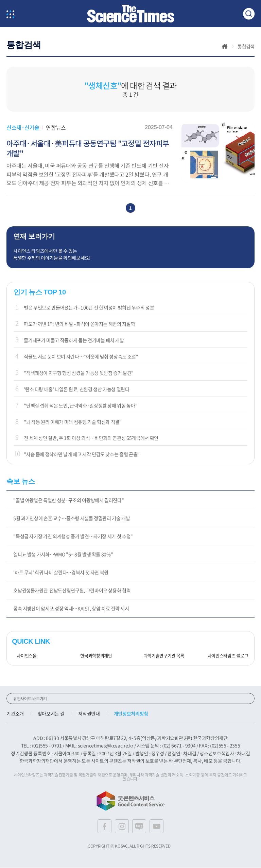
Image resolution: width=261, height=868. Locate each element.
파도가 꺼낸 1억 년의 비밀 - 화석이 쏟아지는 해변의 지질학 (79, 324)
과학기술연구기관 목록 (162, 656)
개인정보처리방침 (131, 714)
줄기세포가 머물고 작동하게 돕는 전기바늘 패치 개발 (74, 341)
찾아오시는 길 (51, 714)
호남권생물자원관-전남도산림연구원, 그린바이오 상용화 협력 (72, 591)
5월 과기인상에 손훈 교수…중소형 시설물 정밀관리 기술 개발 (72, 519)
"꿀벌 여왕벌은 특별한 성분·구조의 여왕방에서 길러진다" (68, 501)
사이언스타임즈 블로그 (225, 656)
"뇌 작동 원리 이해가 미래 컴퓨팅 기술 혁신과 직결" (73, 422)
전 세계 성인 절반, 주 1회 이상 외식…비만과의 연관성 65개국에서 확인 (91, 438)
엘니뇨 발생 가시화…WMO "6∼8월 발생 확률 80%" (63, 555)
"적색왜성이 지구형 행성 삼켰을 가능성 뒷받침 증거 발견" (79, 373)
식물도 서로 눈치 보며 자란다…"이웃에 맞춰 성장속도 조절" (81, 357)
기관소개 (15, 714)
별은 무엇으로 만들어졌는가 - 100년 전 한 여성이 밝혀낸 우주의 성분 (89, 308)
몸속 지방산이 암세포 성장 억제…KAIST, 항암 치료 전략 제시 (71, 609)
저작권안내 (89, 714)
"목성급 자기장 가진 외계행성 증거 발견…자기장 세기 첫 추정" (73, 537)
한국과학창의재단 (94, 656)
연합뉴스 (56, 127)
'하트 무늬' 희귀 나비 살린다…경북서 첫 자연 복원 (61, 573)
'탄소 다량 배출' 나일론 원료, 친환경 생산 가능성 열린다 (76, 389)
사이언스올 (24, 656)
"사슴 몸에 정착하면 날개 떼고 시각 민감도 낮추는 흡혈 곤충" (82, 455)
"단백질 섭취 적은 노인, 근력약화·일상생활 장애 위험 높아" (81, 406)
